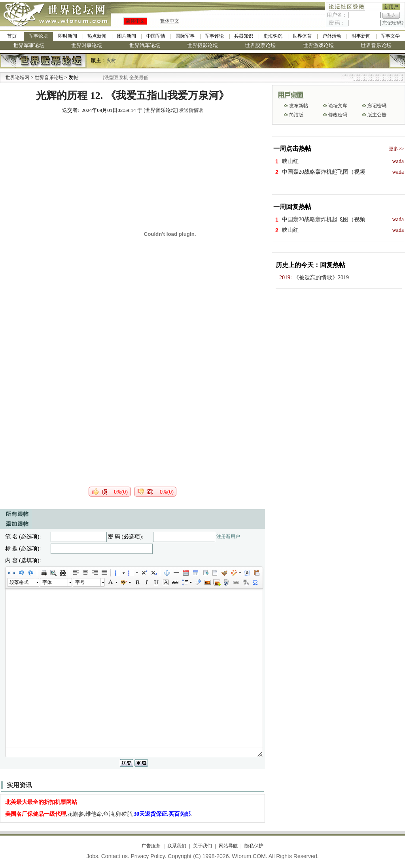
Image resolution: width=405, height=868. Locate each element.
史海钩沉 (273, 36)
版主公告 (377, 115)
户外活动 (332, 36)
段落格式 (19, 582)
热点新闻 (97, 36)
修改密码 (338, 115)
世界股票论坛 (260, 45)
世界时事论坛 (87, 45)
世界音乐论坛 (376, 45)
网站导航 (228, 846)
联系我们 (177, 846)
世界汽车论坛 (145, 45)
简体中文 (135, 21)
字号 (80, 582)
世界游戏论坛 (318, 45)
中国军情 (156, 36)
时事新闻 (361, 36)
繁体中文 (170, 21)
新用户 (391, 7)
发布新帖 (299, 106)
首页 (12, 36)
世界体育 (302, 36)
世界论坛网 (17, 78)
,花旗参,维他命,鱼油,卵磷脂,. (99, 814)
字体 (47, 582)
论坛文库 (338, 106)
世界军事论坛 (29, 45)
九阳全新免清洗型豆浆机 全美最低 (124, 78)
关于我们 (202, 846)
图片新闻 (127, 36)
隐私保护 (254, 846)
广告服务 (151, 846)
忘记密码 (377, 106)
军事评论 (214, 36)
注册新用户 (228, 536)
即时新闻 (68, 36)
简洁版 (296, 115)
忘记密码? (393, 23)
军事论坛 (38, 36)
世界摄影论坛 (202, 45)
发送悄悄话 (191, 110)
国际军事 (185, 36)
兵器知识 (244, 36)
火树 (111, 61)
